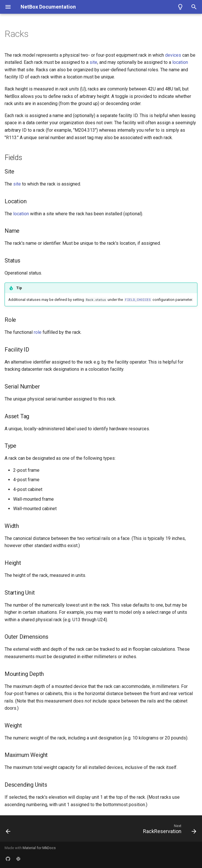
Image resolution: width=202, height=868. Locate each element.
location (180, 62)
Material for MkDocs (39, 848)
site (93, 62)
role (38, 332)
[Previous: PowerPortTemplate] (9, 830)
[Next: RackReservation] (169, 830)
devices (173, 55)
